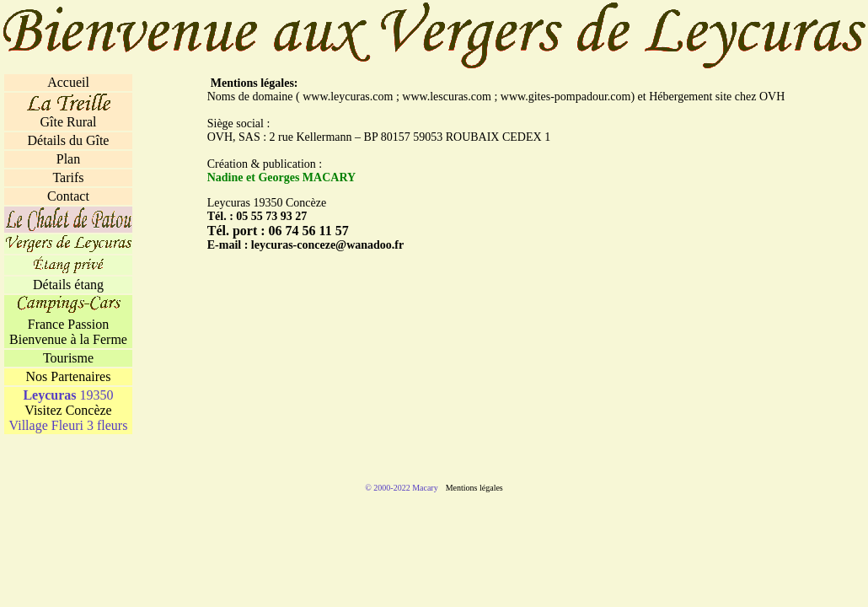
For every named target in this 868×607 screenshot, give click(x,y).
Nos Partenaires (69, 376)
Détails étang (68, 285)
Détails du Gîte (69, 140)
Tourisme (68, 358)
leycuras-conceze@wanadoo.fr (327, 245)
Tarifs (68, 177)
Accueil (68, 82)
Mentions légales (474, 488)
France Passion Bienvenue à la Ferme (68, 332)
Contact (68, 196)
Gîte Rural (68, 122)
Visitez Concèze (68, 410)
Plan (68, 159)
